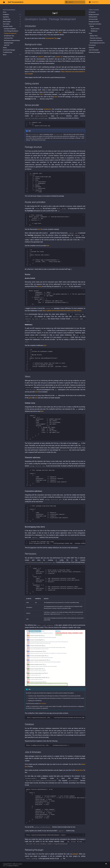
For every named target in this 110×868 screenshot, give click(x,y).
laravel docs (79, 770)
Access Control (95, 29)
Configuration (12, 19)
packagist (75, 854)
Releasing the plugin (94, 52)
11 (27, 190)
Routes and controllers (95, 24)
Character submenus (96, 38)
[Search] (75, 2)
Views (90, 33)
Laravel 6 (40, 57)
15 (27, 439)
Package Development (10, 33)
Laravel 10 (59, 57)
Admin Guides (12, 22)
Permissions (92, 45)
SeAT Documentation (9, 10)
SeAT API (7, 45)
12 (27, 192)
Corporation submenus (96, 40)
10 (27, 188)
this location (43, 704)
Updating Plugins (9, 43)
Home (5, 12)
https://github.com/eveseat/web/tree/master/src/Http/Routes (62, 311)
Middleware (94, 31)
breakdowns (48, 109)
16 (27, 592)
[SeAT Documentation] (4, 2)
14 (27, 437)
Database (91, 48)
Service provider (93, 19)
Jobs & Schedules (94, 50)
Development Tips (9, 36)
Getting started (93, 17)
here (60, 32)
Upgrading (12, 17)
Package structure (94, 22)
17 (27, 593)
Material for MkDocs (14, 866)
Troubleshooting (7, 52)
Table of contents (94, 10)
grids (30, 398)
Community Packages (9, 50)
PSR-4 (42, 94)
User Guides (12, 24)
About (12, 55)
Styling (5, 48)
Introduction (92, 12)
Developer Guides (12, 26)
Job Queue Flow (8, 38)
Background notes (94, 14)
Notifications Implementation (12, 40)
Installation (12, 14)
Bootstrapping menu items (97, 43)
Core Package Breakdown (11, 31)
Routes (92, 26)
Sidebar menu (94, 36)
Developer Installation (10, 29)
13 (27, 370)
